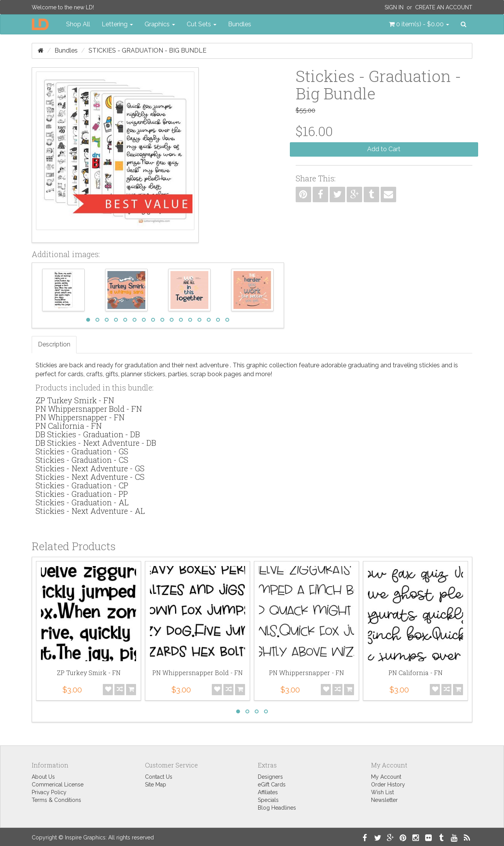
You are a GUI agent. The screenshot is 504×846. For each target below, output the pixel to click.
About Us (43, 777)
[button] (419, 24)
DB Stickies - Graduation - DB (88, 434)
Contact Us (159, 777)
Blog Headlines (277, 808)
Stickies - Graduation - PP (82, 494)
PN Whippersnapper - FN (80, 417)
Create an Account (444, 7)
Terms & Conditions (56, 800)
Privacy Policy (49, 792)
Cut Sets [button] (202, 24)
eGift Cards (272, 785)
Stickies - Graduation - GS (82, 451)
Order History (388, 785)
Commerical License (58, 785)
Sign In (394, 7)
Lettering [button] (117, 24)
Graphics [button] (160, 24)
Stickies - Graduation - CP (82, 485)
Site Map (156, 785)
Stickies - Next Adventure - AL (90, 511)
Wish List (382, 792)
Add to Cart (384, 149)
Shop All (78, 24)
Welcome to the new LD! (63, 7)
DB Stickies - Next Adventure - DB (96, 443)
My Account (386, 777)
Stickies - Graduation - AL (82, 502)
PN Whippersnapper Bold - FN (89, 409)
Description (54, 344)
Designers (270, 777)
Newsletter (384, 800)
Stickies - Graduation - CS (82, 460)
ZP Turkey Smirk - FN (75, 400)
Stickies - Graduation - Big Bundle (147, 50)
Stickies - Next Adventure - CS (90, 477)
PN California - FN (69, 426)
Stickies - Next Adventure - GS (90, 468)
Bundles (240, 24)
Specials (268, 800)
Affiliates (268, 792)
